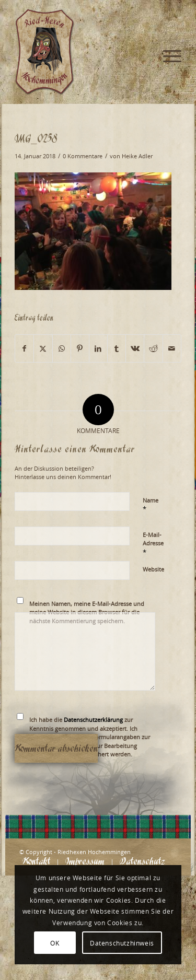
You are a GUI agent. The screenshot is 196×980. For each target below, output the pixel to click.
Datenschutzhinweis (122, 943)
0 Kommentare (83, 156)
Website (153, 569)
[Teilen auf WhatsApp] (62, 348)
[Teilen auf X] (43, 348)
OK (55, 943)
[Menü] (167, 21)
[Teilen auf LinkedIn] (98, 348)
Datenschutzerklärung (93, 720)
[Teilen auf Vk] (135, 348)
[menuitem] (167, 21)
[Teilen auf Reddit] (153, 348)
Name (151, 505)
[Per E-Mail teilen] (172, 348)
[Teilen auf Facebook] (24, 348)
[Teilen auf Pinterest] (80, 348)
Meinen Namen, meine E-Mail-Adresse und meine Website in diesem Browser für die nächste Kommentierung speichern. (87, 612)
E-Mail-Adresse (153, 544)
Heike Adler (137, 156)
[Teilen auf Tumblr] (117, 348)
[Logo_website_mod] (81, 52)
